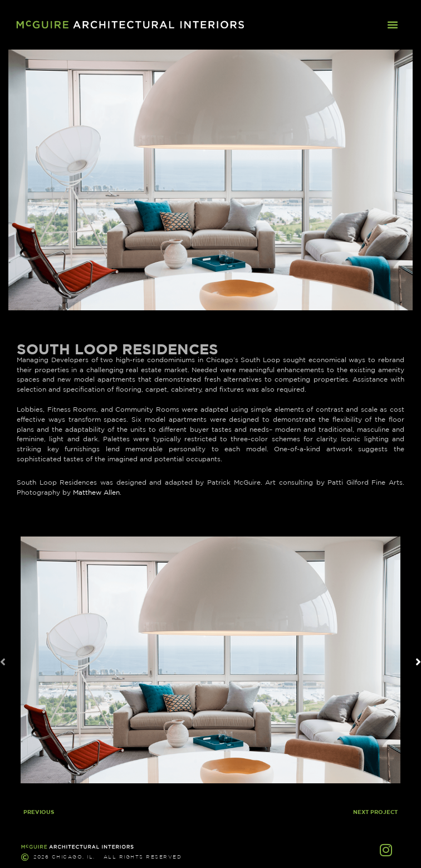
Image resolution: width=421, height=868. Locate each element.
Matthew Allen (96, 492)
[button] (393, 25)
